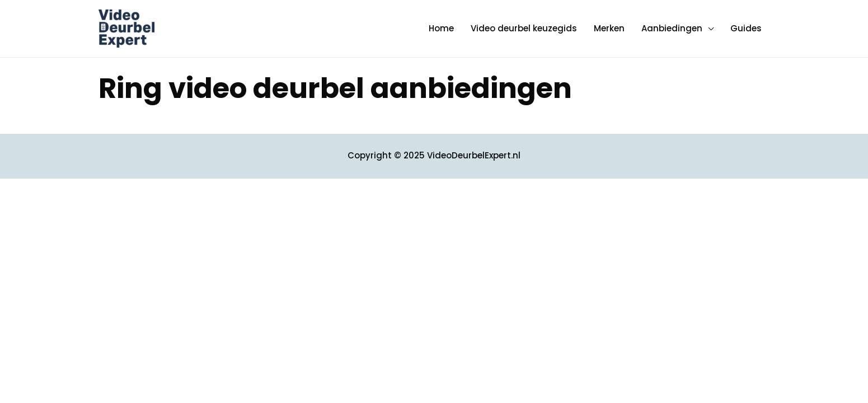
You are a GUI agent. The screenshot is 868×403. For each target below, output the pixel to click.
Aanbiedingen (672, 28)
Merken (609, 28)
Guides (746, 28)
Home (441, 28)
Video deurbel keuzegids (524, 28)
